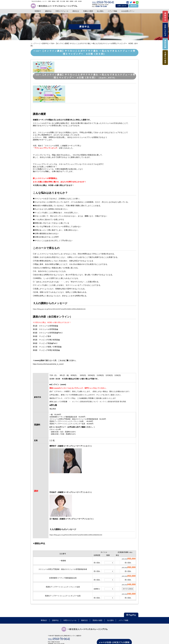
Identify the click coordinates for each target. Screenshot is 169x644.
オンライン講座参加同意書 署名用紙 (113, 402)
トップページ (35, 43)
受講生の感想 (88, 11)
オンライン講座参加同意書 (82, 402)
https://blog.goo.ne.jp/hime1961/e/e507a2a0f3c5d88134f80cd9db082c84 (59, 309)
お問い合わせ (122, 6)
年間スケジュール (62, 11)
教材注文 (76, 11)
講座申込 (48, 11)
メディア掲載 (112, 11)
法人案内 (100, 11)
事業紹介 (38, 11)
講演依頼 (134, 6)
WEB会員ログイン (128, 11)
